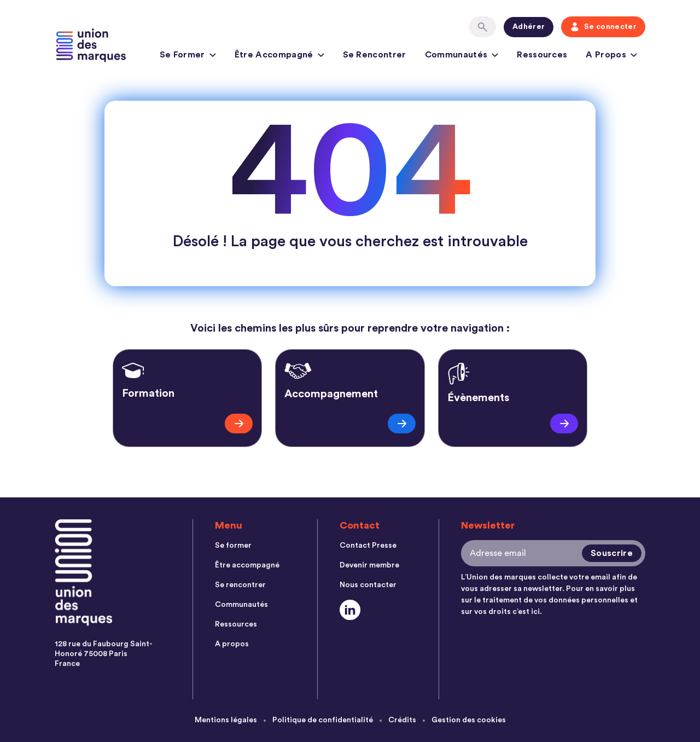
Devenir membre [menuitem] (369, 565)
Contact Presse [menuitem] (368, 546)
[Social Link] (350, 610)
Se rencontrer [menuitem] (240, 585)
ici (535, 612)
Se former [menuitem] (233, 546)
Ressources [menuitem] (236, 624)
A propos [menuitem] (232, 644)
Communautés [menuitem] (241, 605)
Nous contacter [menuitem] (368, 585)
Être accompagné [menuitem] (247, 565)
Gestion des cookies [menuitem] (469, 720)
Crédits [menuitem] (402, 720)
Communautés (462, 56)
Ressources (542, 55)
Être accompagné (279, 56)
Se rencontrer (375, 55)
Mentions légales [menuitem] (226, 720)
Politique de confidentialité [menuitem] (323, 720)
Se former (188, 56)
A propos (611, 56)
